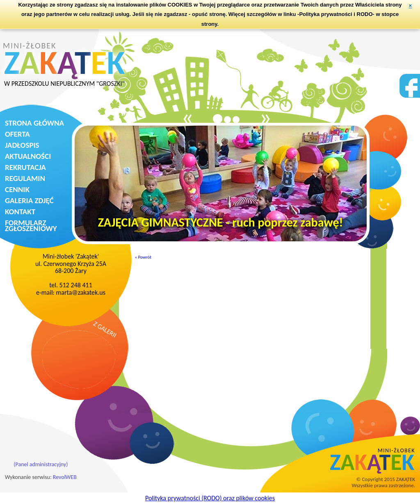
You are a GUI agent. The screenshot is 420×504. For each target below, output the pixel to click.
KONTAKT (20, 212)
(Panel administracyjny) (41, 464)
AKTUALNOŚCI (28, 156)
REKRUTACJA (25, 167)
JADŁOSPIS (22, 145)
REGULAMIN (25, 178)
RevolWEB (65, 477)
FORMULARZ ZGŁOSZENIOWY (31, 226)
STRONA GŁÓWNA (34, 123)
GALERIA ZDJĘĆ (29, 200)
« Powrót (143, 257)
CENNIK (17, 189)
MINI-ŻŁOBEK (64, 64)
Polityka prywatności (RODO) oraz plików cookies (210, 498)
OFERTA (17, 134)
